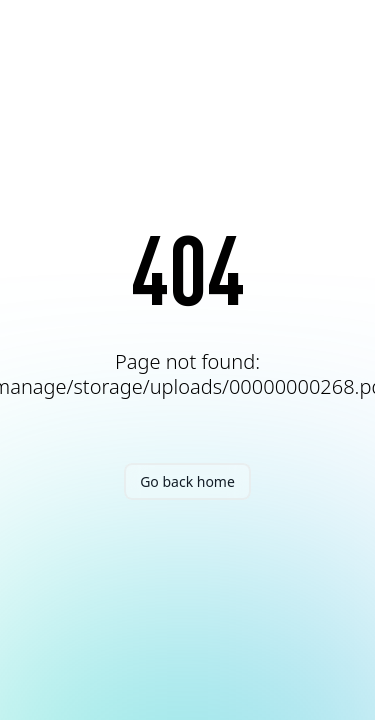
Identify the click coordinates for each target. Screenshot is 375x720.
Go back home (187, 481)
